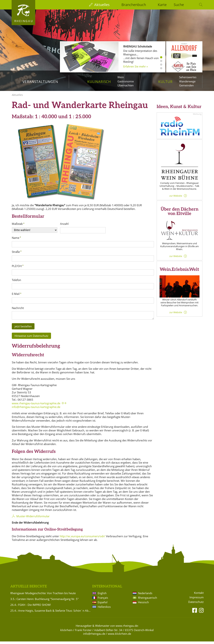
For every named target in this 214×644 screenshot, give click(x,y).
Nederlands (145, 596)
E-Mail (16, 297)
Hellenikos (104, 609)
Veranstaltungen (40, 82)
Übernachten (126, 85)
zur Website (176, 198)
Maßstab (17, 226)
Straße (16, 254)
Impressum (197, 600)
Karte (162, 5)
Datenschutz (196, 604)
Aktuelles (102, 5)
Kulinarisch (99, 82)
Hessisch (143, 605)
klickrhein (66, 633)
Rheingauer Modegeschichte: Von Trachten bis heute (43, 596)
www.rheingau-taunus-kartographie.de (36, 406)
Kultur (165, 82)
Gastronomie (126, 81)
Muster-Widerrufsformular (33, 519)
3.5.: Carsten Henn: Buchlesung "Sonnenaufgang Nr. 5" (44, 601)
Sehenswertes (188, 77)
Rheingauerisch (147, 600)
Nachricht (18, 311)
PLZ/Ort (17, 269)
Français (103, 600)
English (102, 596)
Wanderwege (187, 81)
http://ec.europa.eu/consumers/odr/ (82, 539)
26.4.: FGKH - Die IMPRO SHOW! (31, 607)
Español (103, 605)
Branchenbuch (134, 5)
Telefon (16, 283)
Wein (121, 77)
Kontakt (199, 595)
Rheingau (24, 21)
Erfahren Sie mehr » (135, 66)
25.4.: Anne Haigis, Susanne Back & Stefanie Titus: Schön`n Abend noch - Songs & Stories (51, 613)
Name (16, 240)
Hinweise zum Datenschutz (31, 338)
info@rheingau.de (94, 636)
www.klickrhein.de (119, 636)
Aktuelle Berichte (29, 589)
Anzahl (64, 226)
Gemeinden (186, 85)
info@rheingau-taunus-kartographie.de (36, 409)
